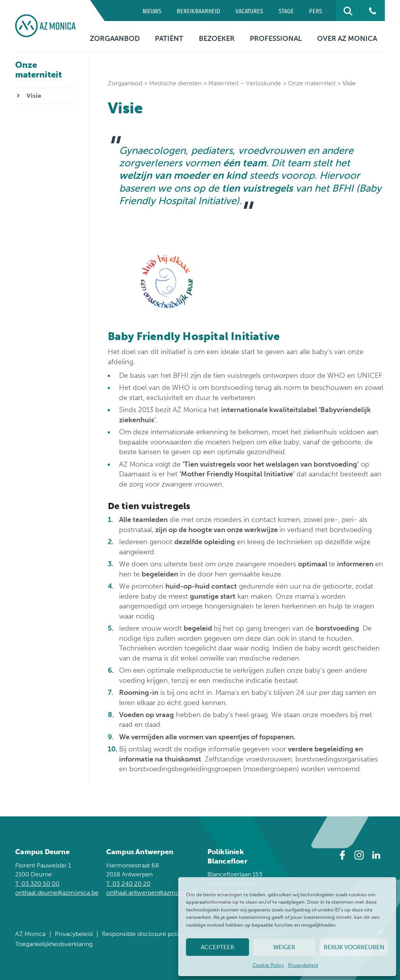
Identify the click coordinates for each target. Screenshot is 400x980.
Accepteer (218, 947)
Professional (276, 39)
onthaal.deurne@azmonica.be (57, 893)
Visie (34, 96)
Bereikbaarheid (198, 11)
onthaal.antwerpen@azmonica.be (153, 893)
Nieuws (152, 11)
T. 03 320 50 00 (37, 884)
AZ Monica (30, 934)
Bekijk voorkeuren (354, 947)
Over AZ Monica (347, 39)
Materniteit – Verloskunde (245, 83)
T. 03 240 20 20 (128, 884)
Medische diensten (175, 83)
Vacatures (249, 11)
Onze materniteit (312, 83)
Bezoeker (217, 39)
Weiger (284, 947)
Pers (316, 11)
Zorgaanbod (115, 39)
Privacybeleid (303, 965)
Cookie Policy (268, 965)
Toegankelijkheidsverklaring (54, 944)
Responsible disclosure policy (143, 934)
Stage (286, 11)
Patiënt (169, 39)
